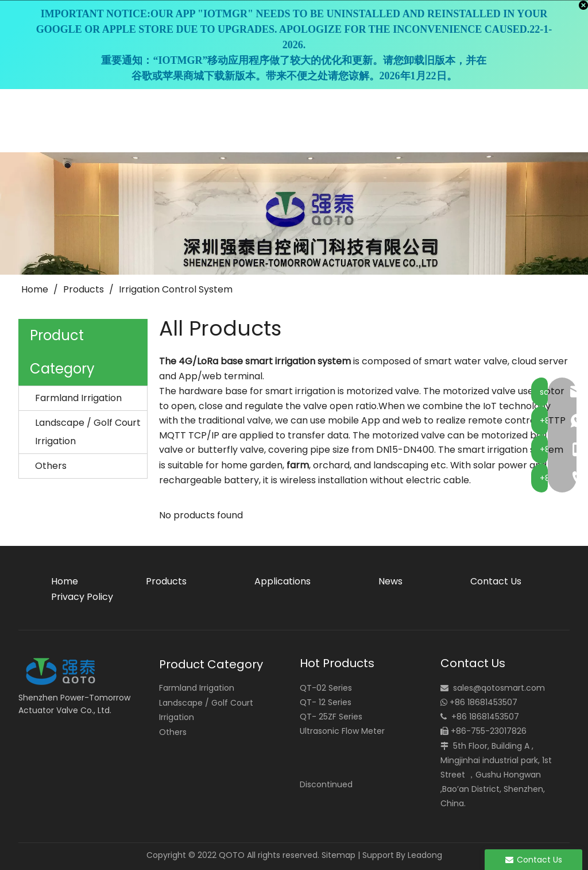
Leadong (425, 855)
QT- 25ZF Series (331, 717)
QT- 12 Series (326, 702)
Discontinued (326, 784)
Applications (283, 581)
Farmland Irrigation (78, 398)
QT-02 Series (326, 688)
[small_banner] (294, 213)
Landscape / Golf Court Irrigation (88, 432)
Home (65, 581)
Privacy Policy (82, 597)
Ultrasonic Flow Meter (342, 731)
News (390, 581)
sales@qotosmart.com (499, 688)
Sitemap (339, 855)
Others (51, 466)
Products (166, 581)
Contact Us (496, 581)
